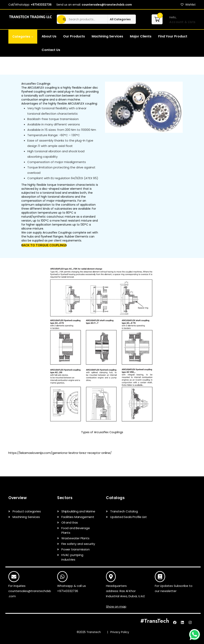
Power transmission (75, 549)
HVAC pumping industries (72, 557)
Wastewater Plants (75, 538)
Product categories (27, 511)
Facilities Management (78, 517)
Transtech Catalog (124, 511)
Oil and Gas (70, 522)
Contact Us (51, 50)
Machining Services (107, 36)
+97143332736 (41, 5)
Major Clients (141, 36)
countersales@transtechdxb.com (107, 5)
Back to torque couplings (44, 245)
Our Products (74, 36)
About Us (49, 36)
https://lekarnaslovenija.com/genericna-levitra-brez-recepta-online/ (60, 453)
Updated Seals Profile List (128, 517)
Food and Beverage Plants (76, 530)
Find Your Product (173, 36)
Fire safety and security (78, 544)
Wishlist (188, 5)
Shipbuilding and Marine (78, 511)
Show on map (116, 606)
